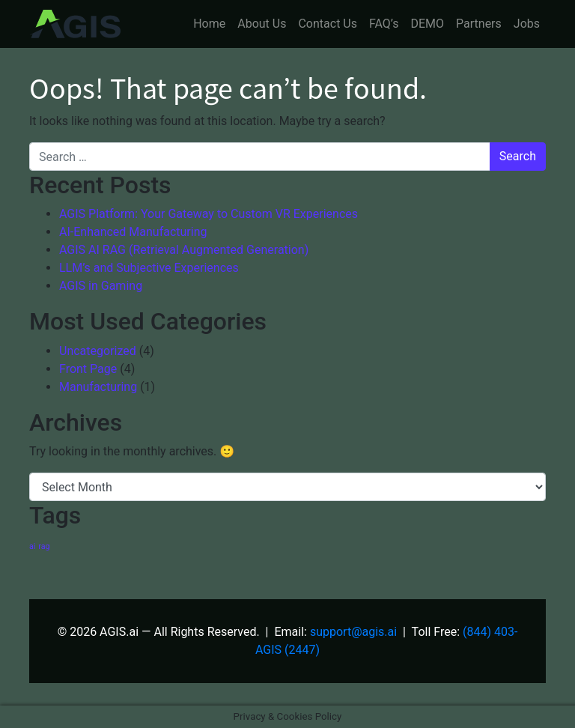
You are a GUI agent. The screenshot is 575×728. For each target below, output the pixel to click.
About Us (262, 24)
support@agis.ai (353, 632)
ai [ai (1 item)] (32, 546)
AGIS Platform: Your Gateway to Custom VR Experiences (209, 214)
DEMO (427, 24)
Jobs (527, 24)
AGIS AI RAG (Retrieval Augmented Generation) (184, 250)
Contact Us (328, 24)
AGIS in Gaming (101, 286)
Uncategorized (98, 351)
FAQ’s (384, 24)
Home (209, 24)
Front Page (88, 369)
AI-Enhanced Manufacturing (133, 232)
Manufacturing (98, 387)
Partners (479, 24)
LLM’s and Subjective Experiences (149, 268)
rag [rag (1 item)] (44, 546)
